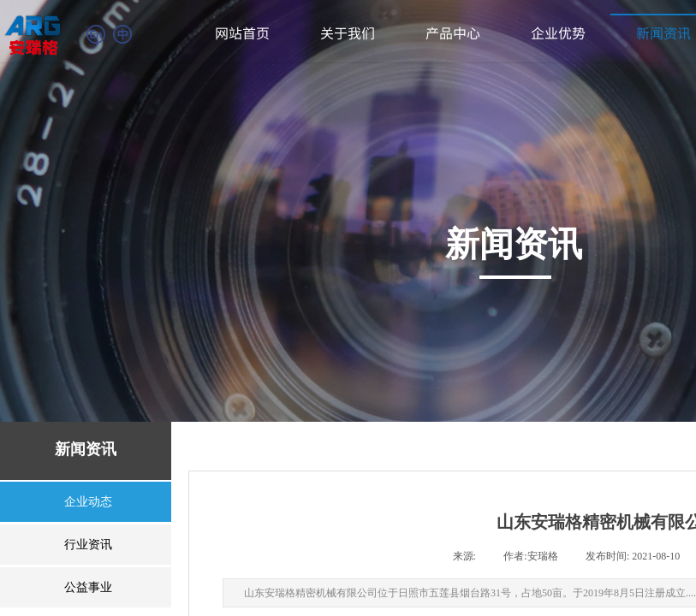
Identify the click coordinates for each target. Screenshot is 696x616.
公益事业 (88, 587)
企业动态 (88, 502)
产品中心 (453, 33)
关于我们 (348, 33)
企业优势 (558, 33)
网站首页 (242, 33)
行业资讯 (88, 545)
